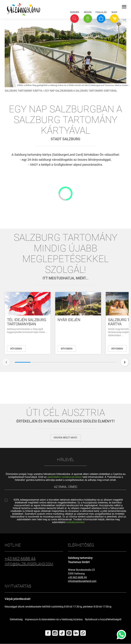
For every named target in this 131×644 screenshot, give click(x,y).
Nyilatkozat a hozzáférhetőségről (103, 620)
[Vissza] (6, 362)
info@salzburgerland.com (82, 581)
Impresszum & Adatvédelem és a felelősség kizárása (54, 620)
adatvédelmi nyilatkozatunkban (65, 477)
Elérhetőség (16, 620)
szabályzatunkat (75, 523)
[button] (75, 19)
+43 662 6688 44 (77, 577)
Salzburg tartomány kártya (23, 91)
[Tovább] (125, 362)
